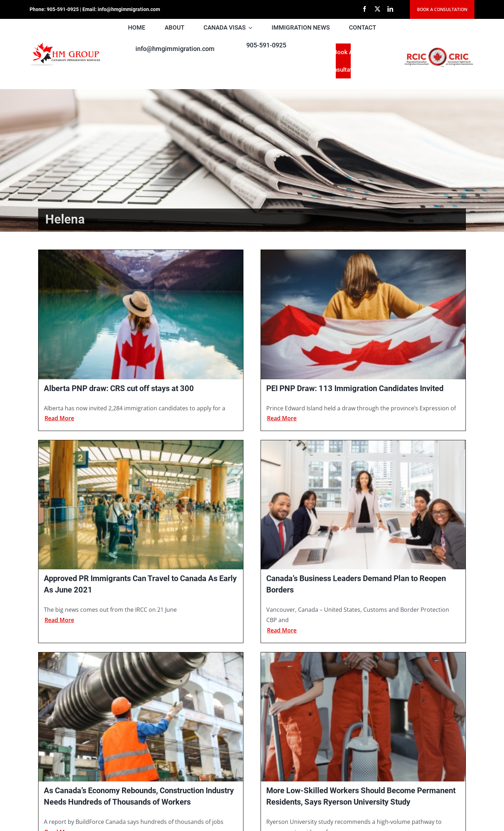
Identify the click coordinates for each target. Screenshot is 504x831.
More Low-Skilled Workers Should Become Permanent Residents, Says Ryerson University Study (361, 796)
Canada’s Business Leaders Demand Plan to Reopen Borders (356, 584)
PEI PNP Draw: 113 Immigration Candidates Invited (355, 388)
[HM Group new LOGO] (65, 44)
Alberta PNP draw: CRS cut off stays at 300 (119, 388)
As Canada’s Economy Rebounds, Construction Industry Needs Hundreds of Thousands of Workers (139, 796)
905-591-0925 (63, 9)
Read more (59, 418)
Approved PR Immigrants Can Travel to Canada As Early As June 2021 (140, 584)
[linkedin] (390, 9)
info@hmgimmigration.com (129, 9)
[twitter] (377, 9)
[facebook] (365, 9)
